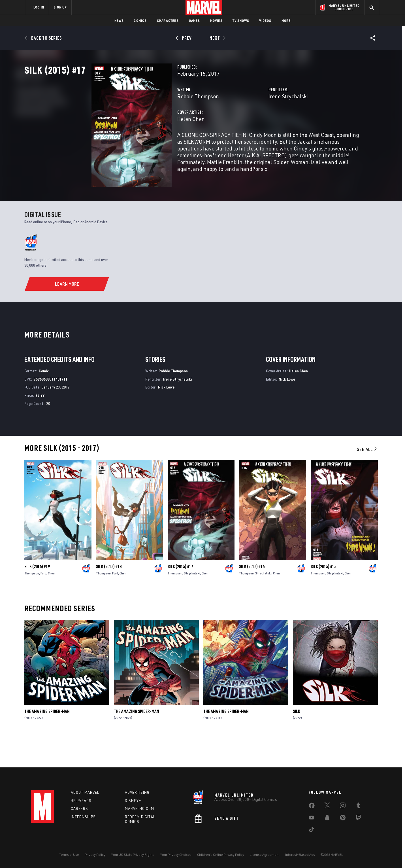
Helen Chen (144, 144)
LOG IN (39, 7)
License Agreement (265, 855)
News (119, 21)
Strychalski (192, 602)
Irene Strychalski (265, 121)
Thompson (32, 602)
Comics (140, 21)
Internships (83, 817)
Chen (51, 602)
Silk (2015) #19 (37, 596)
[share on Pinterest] (343, 819)
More (286, 21)
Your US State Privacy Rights (133, 855)
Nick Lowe (166, 416)
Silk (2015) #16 (252, 596)
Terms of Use (69, 855)
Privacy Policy (95, 855)
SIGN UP (60, 7)
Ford (43, 602)
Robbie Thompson (151, 121)
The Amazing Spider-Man (47, 740)
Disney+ (133, 801)
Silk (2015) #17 (180, 596)
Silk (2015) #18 (109, 596)
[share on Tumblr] (358, 807)
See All (367, 478)
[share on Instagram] (343, 807)
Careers (79, 809)
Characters (168, 21)
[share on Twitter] (327, 807)
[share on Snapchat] (327, 819)
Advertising (137, 792)
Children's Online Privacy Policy (221, 855)
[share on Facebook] (312, 807)
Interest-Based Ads (300, 855)
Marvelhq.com (139, 809)
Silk (296, 740)
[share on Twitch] (358, 819)
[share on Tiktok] (312, 831)
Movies (216, 21)
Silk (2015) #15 (323, 596)
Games (194, 21)
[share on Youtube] (312, 819)
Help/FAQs (81, 801)
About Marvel (85, 792)
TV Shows (241, 21)
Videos (265, 21)
